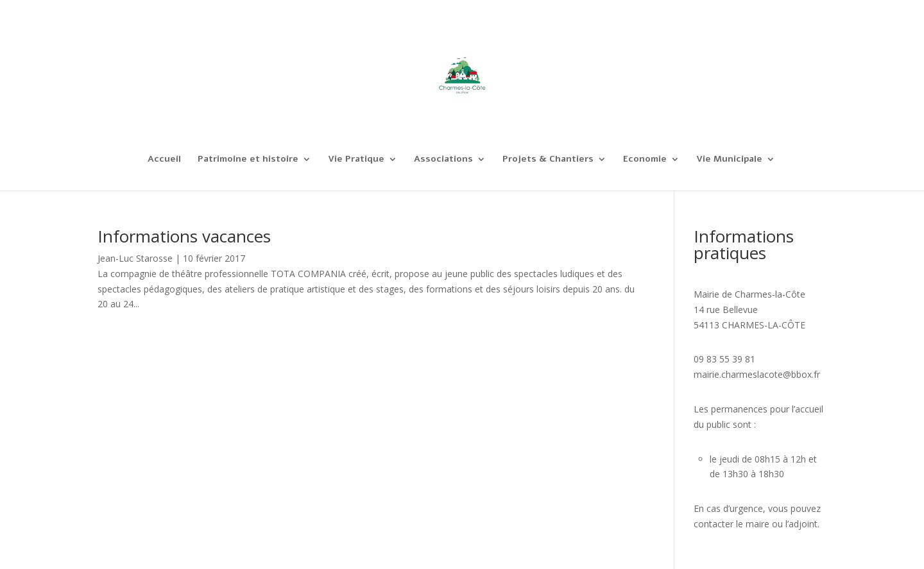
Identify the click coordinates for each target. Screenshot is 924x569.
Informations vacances (184, 236)
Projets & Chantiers (548, 160)
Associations (443, 160)
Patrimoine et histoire (248, 160)
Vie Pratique (356, 160)
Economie (645, 160)
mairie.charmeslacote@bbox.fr (757, 374)
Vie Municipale (729, 160)
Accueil (164, 160)
